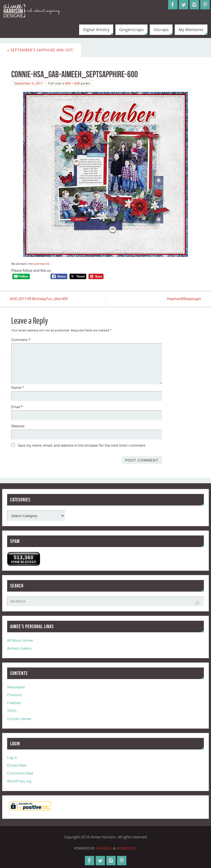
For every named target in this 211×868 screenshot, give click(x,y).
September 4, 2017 (29, 83)
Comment (21, 340)
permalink (42, 264)
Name (18, 388)
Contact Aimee (19, 719)
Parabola (104, 848)
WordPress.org (19, 781)
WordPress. (127, 848)
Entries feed (17, 765)
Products (15, 695)
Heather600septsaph (183, 299)
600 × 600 (73, 83)
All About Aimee (20, 640)
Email (17, 407)
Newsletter (16, 687)
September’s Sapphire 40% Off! (41, 50)
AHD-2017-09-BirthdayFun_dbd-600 (40, 299)
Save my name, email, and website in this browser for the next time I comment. (82, 445)
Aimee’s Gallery (19, 648)
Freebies (14, 703)
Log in (12, 757)
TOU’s (12, 711)
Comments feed (20, 773)
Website (18, 426)
